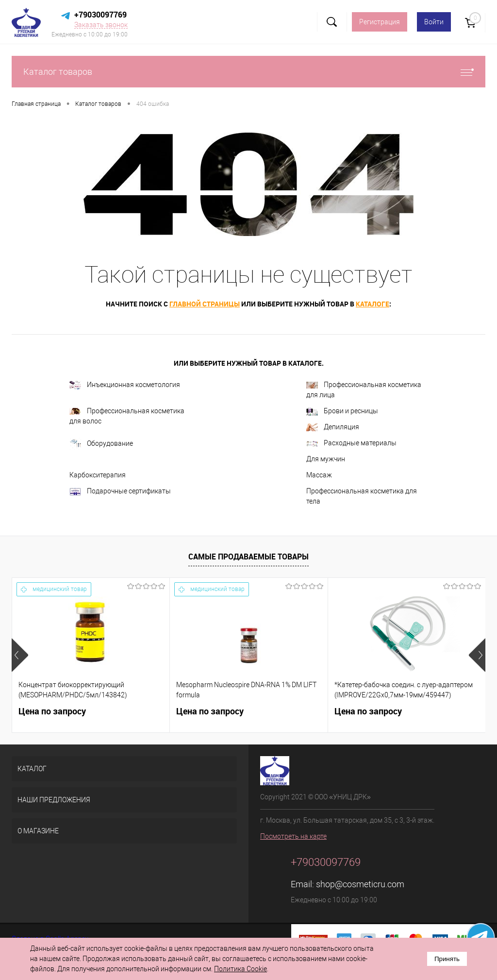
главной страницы (205, 304)
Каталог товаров (248, 72)
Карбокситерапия (98, 475)
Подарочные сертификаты (120, 491)
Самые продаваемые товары (248, 557)
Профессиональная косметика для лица (364, 390)
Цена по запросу (52, 711)
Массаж (319, 475)
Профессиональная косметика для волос (127, 416)
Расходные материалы (351, 443)
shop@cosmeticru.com (360, 884)
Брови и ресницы (342, 412)
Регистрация (380, 22)
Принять (447, 959)
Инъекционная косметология (125, 385)
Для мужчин (326, 459)
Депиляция (333, 427)
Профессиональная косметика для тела (362, 496)
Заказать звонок (101, 25)
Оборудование (101, 444)
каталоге (373, 304)
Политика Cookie (240, 969)
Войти (434, 22)
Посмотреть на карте (293, 836)
